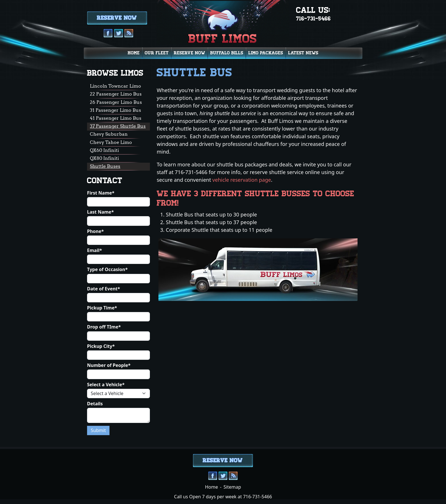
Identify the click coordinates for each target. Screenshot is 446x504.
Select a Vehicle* (106, 385)
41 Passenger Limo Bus (116, 118)
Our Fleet (157, 53)
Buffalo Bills (227, 53)
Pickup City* (101, 346)
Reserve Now (189, 53)
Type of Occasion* (107, 269)
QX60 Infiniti (104, 150)
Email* (94, 250)
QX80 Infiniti (104, 158)
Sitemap (232, 487)
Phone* (95, 231)
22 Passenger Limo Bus (116, 94)
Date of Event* (104, 289)
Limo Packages (266, 53)
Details (95, 404)
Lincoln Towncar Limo (115, 86)
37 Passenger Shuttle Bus (118, 126)
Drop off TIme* (104, 327)
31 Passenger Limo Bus (115, 110)
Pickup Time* (102, 308)
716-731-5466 (313, 19)
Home (134, 53)
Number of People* (109, 365)
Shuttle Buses (105, 166)
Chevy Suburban (109, 134)
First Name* (101, 193)
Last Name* (100, 212)
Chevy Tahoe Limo (111, 142)
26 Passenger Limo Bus (116, 102)
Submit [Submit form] (98, 430)
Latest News (303, 53)
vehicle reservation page (242, 180)
